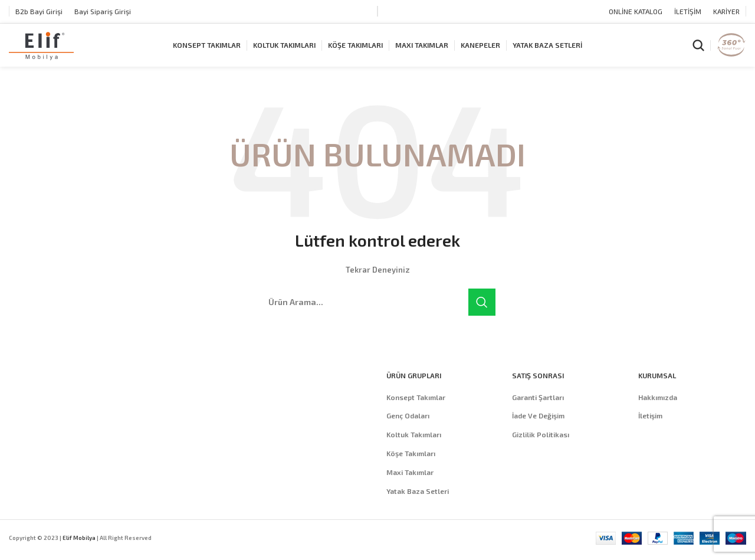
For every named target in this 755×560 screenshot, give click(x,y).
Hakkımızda (658, 408)
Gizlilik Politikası (541, 446)
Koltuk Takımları (414, 446)
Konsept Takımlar (416, 408)
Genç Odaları (408, 427)
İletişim (650, 427)
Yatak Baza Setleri (418, 502)
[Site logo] (41, 50)
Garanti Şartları (538, 408)
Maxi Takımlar (410, 483)
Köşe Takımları (411, 464)
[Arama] (698, 51)
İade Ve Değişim (538, 427)
